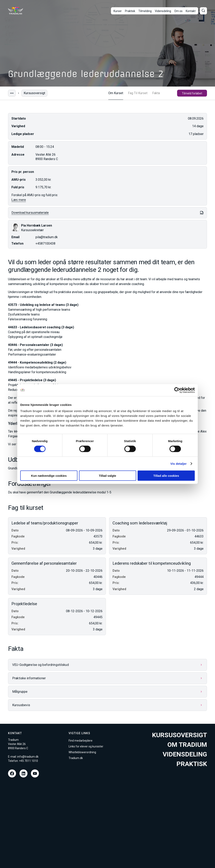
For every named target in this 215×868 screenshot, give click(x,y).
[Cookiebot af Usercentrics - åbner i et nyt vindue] (177, 390)
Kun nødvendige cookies (49, 476)
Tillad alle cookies (166, 476)
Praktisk (130, 11)
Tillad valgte (107, 476)
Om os (178, 11)
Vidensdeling (163, 11)
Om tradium (187, 745)
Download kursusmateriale (30, 213)
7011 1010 (31, 761)
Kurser (118, 11)
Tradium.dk (76, 758)
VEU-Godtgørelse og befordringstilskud (41, 665)
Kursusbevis (21, 705)
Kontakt (191, 11)
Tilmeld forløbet (192, 93)
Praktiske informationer (29, 678)
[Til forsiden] (16, 11)
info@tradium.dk (28, 757)
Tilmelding (145, 11)
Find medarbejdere (81, 741)
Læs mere (19, 200)
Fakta (156, 93)
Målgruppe (20, 692)
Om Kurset (116, 93)
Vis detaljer (179, 463)
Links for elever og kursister (86, 746)
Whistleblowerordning (82, 752)
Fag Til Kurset (138, 93)
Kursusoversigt (34, 93)
